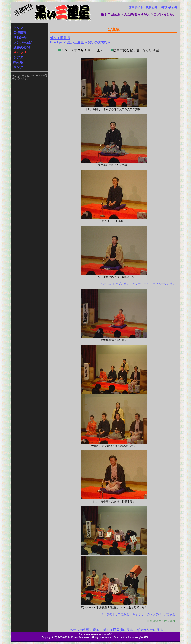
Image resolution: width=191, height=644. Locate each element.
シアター (20, 57)
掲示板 (18, 62)
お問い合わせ (169, 7)
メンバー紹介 (23, 43)
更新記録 (152, 7)
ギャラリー (22, 52)
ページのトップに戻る (115, 284)
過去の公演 (22, 47)
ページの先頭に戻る (85, 630)
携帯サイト (136, 7)
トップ (18, 28)
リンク (18, 67)
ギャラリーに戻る (150, 630)
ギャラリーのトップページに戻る (154, 284)
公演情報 (20, 33)
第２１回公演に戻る (118, 630)
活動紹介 (20, 38)
